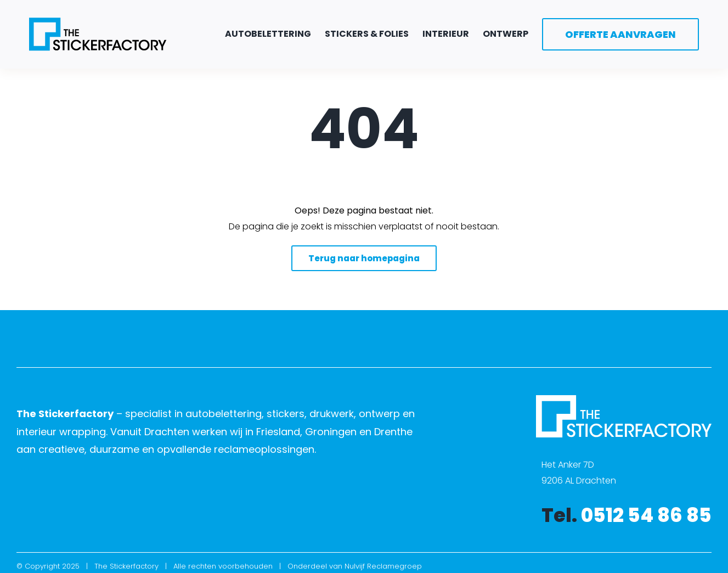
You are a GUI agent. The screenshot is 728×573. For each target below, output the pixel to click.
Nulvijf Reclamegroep (383, 566)
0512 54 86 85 (646, 515)
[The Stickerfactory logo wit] (624, 399)
